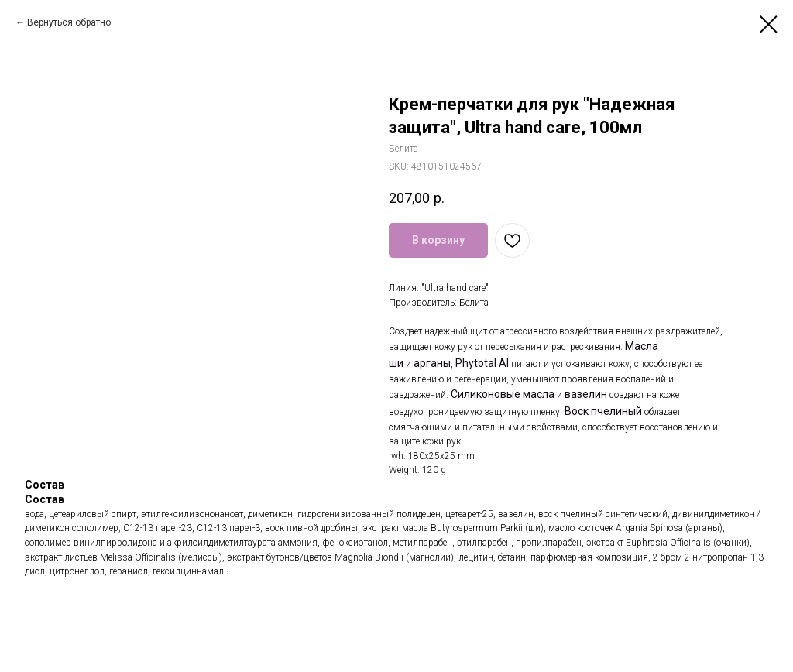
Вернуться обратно (69, 22)
